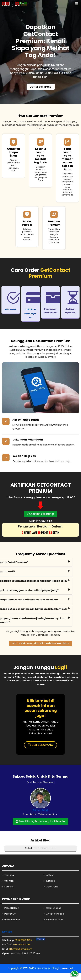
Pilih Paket (11, 310)
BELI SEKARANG (41, 745)
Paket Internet (12, 920)
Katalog (51, 881)
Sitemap (9, 881)
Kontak (7, 932)
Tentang (9, 875)
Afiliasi (50, 875)
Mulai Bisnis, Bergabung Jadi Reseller (41, 821)
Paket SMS (10, 914)
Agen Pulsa (52, 887)
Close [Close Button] (41, 939)
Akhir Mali (41, 810)
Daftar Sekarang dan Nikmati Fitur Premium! (41, 643)
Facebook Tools (55, 920)
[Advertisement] (41, 959)
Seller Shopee (54, 908)
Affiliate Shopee (55, 914)
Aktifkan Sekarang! (41, 514)
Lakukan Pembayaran (31, 313)
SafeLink (9, 887)
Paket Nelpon (12, 908)
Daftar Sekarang (41, 87)
